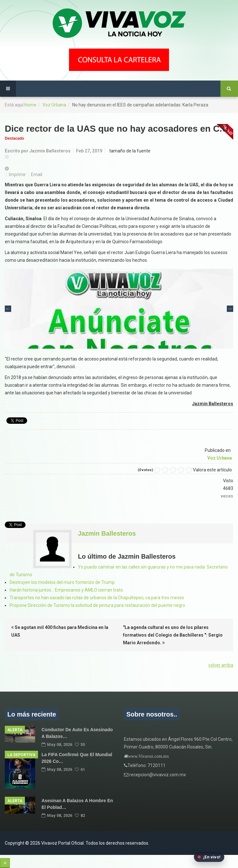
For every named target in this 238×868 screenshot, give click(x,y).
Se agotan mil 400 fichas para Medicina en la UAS (60, 631)
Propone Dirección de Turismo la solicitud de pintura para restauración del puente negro (97, 605)
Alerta (15, 730)
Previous (8, 309)
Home (30, 105)
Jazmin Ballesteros (50, 151)
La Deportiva (21, 755)
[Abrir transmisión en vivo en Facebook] (209, 857)
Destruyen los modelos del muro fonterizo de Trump (62, 582)
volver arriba (221, 665)
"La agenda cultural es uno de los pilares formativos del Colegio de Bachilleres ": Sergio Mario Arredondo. (173, 635)
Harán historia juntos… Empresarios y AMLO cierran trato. (67, 590)
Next (230, 309)
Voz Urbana (54, 105)
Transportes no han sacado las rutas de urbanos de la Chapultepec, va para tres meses (97, 598)
